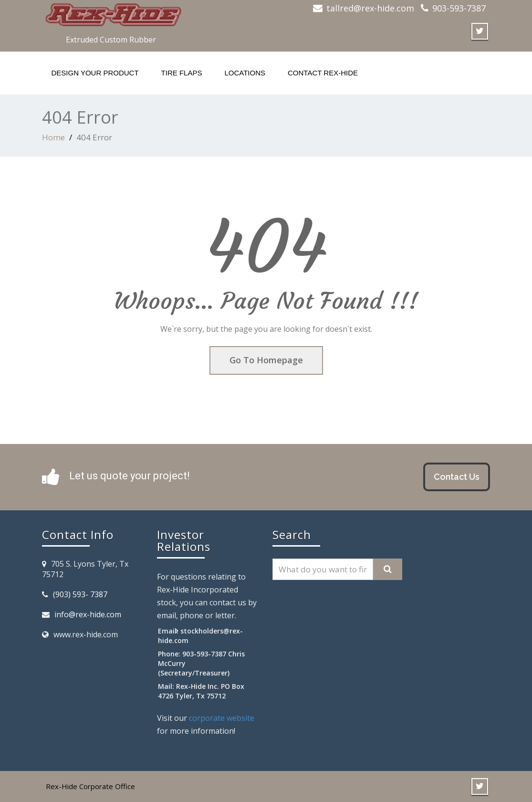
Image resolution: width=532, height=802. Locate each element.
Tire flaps (182, 73)
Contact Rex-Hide (323, 73)
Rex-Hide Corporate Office (90, 786)
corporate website (222, 718)
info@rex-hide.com (88, 614)
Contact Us (457, 477)
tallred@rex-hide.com (370, 8)
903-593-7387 (459, 8)
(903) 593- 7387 (80, 594)
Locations (245, 73)
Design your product (95, 73)
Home (53, 137)
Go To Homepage (266, 360)
